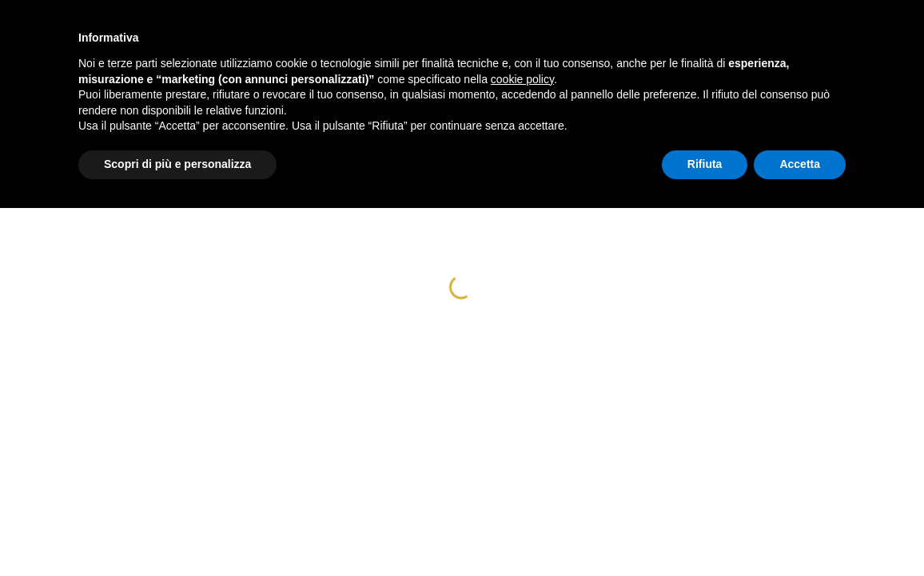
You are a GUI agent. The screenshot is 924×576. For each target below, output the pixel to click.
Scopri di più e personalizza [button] (177, 164)
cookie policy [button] (522, 79)
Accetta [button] (800, 164)
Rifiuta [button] (705, 164)
